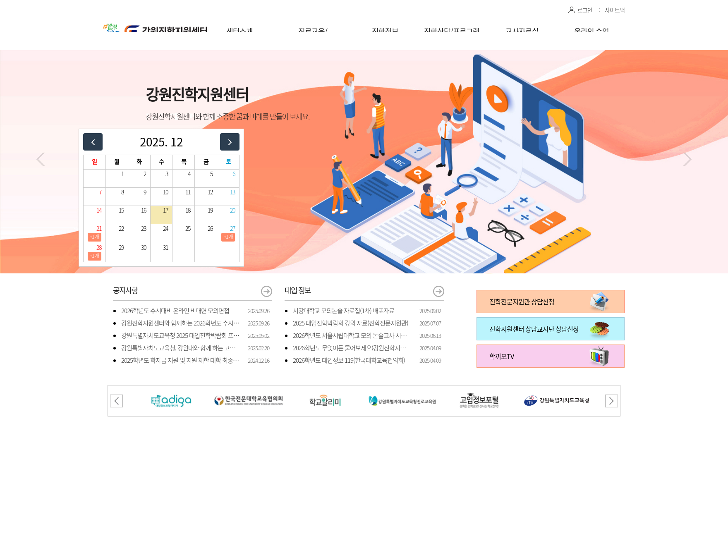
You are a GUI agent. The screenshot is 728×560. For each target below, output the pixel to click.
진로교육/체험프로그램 (313, 37)
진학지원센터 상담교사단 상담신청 (534, 329)
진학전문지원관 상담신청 (522, 302)
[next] (230, 142)
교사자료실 (522, 31)
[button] (41, 159)
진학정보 (385, 31)
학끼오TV (502, 356)
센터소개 (239, 31)
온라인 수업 (591, 31)
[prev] (93, 142)
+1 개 (94, 237)
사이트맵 (615, 10)
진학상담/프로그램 (452, 31)
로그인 (585, 10)
